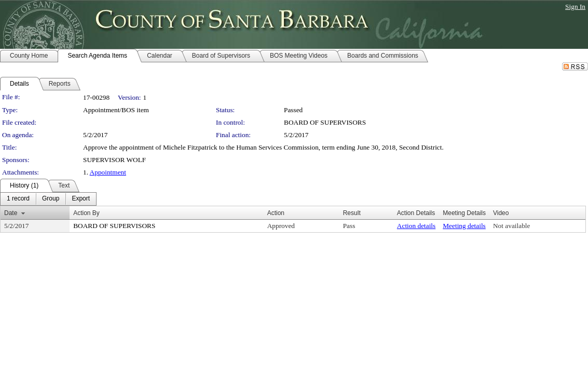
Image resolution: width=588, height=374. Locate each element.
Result (352, 213)
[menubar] (48, 199)
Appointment (108, 172)
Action (276, 213)
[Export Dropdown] (81, 199)
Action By (86, 213)
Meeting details (464, 226)
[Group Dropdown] (51, 199)
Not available (511, 226)
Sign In (575, 6)
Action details (416, 226)
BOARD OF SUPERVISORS (325, 122)
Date (11, 213)
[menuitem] (18, 199)
